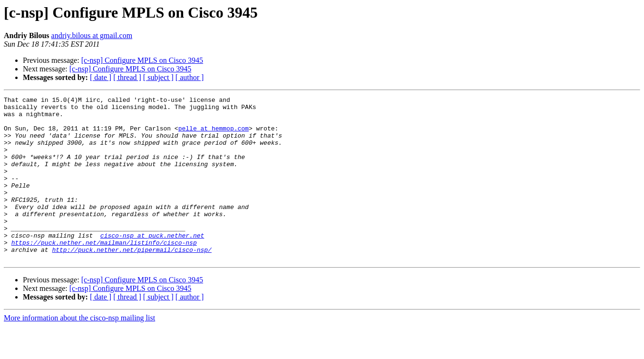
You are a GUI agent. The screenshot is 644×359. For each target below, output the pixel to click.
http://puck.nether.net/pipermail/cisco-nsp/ (132, 281)
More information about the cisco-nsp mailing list (79, 351)
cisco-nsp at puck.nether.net (152, 264)
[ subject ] (158, 77)
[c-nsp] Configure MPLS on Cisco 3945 (142, 60)
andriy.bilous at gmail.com (92, 35)
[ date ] (101, 77)
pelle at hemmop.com (214, 135)
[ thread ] (127, 77)
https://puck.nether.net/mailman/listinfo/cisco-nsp (104, 272)
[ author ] (190, 77)
